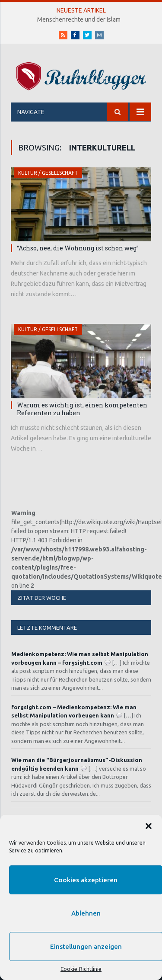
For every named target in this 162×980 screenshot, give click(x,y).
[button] (149, 826)
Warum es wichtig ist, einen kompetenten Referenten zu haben (82, 409)
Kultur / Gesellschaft (48, 173)
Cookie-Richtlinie (81, 969)
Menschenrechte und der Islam (79, 19)
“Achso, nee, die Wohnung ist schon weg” (78, 248)
